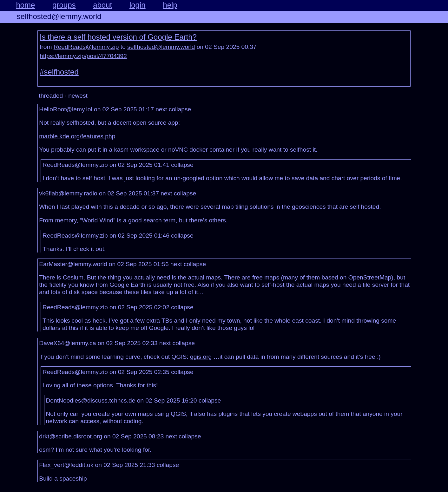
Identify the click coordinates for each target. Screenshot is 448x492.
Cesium (73, 277)
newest (78, 96)
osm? (46, 450)
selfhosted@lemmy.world (59, 16)
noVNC (178, 150)
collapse (180, 109)
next (161, 109)
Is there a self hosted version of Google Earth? (118, 37)
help (170, 5)
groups (64, 5)
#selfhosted (59, 72)
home (25, 5)
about (102, 5)
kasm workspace (137, 150)
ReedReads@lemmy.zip (86, 47)
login (138, 5)
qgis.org (201, 357)
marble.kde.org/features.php (77, 136)
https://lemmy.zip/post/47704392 (83, 56)
